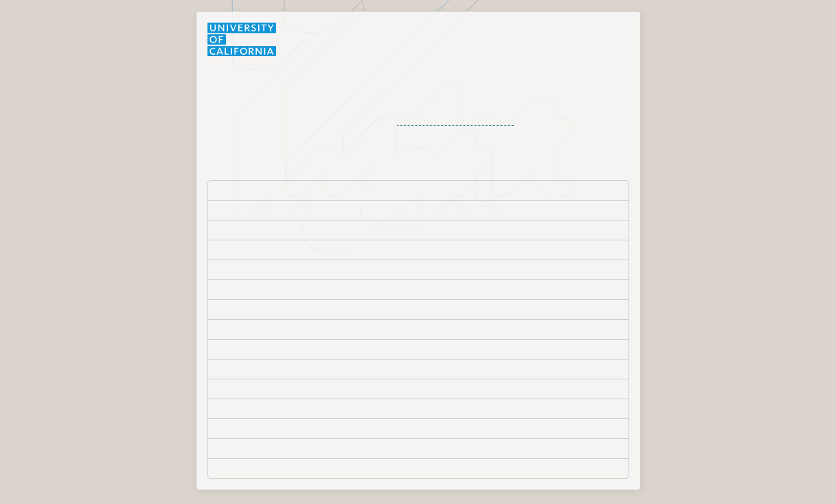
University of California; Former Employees (307, 468)
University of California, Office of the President (314, 349)
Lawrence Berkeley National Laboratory (300, 190)
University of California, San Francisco (297, 408)
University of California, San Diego (289, 388)
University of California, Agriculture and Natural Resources (341, 210)
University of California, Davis (278, 269)
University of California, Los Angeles (292, 309)
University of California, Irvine (278, 289)
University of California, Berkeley (285, 229)
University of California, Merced (282, 329)
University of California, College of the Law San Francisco (339, 249)
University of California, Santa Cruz (290, 448)
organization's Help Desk (456, 120)
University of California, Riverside (286, 368)
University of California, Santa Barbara (297, 428)
